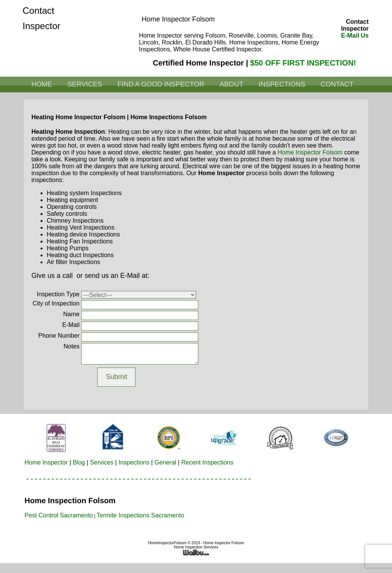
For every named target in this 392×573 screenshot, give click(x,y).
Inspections (282, 84)
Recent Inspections (207, 462)
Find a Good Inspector (161, 84)
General (165, 462)
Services (85, 84)
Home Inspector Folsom (310, 152)
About (231, 84)
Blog (79, 462)
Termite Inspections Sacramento (141, 515)
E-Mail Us (355, 35)
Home (42, 84)
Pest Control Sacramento (59, 515)
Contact (337, 84)
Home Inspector (46, 462)
